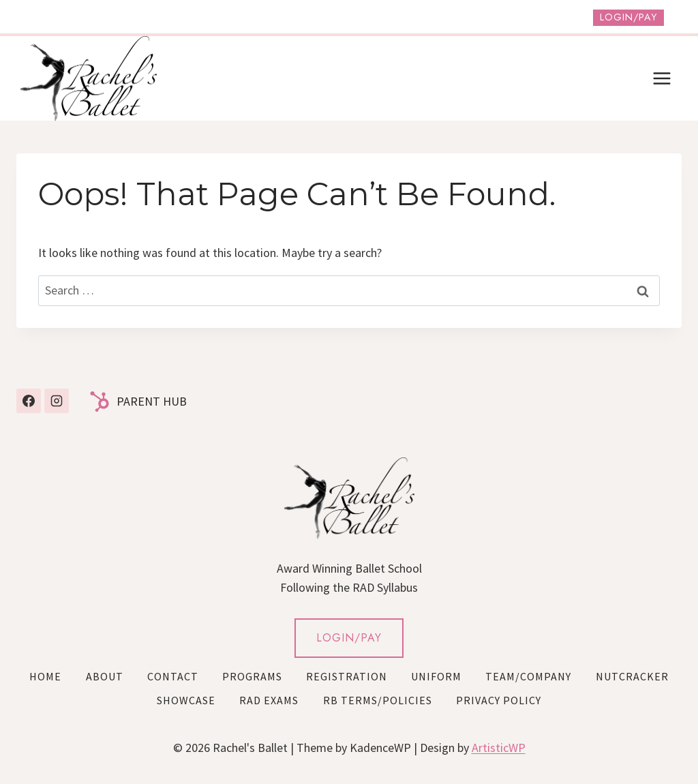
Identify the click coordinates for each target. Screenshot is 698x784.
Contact (173, 676)
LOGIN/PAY (349, 638)
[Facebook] (29, 401)
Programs (252, 676)
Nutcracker (632, 676)
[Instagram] (57, 401)
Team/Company (528, 676)
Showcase (186, 700)
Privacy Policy (499, 700)
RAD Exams (269, 700)
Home (45, 676)
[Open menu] (662, 78)
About (105, 676)
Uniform (436, 676)
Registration (347, 676)
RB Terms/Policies (378, 700)
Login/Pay (628, 17)
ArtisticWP (499, 748)
